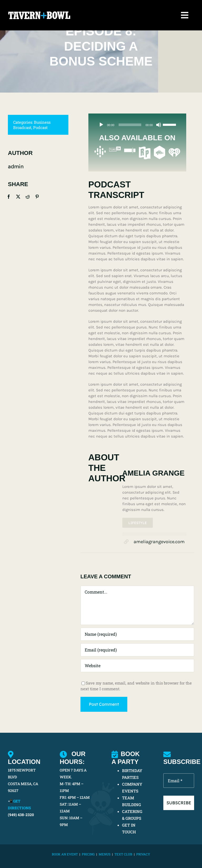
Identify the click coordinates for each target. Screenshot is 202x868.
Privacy (143, 854)
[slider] (130, 125)
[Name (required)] (137, 634)
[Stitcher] (130, 148)
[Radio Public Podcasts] (145, 148)
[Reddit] (27, 197)
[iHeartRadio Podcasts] (174, 148)
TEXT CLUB (123, 854)
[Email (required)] (137, 650)
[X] (18, 197)
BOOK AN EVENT (65, 854)
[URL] (137, 666)
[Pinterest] (37, 197)
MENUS (105, 854)
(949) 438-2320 (21, 815)
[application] (137, 125)
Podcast (40, 127)
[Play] (101, 125)
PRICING (88, 854)
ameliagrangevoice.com (159, 542)
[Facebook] (8, 197)
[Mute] (159, 125)
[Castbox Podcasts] (160, 148)
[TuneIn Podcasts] (115, 148)
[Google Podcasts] (100, 148)
